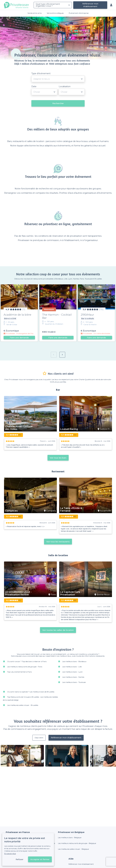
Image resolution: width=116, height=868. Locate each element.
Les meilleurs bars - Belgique (70, 837)
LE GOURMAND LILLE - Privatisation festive (18, 593)
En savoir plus (10, 853)
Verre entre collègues (55, 13)
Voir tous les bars (58, 458)
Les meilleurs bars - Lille (72, 667)
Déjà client (39, 738)
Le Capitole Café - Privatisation (71, 593)
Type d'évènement (41, 73)
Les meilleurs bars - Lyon (72, 672)
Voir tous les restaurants (58, 542)
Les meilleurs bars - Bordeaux (74, 661)
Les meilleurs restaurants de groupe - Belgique (77, 843)
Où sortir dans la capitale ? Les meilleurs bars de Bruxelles (31, 692)
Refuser (20, 859)
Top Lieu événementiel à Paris (19, 672)
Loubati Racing (69, 429)
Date (34, 86)
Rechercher (58, 103)
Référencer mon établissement (90, 5)
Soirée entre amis (35, 13)
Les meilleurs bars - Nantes (73, 677)
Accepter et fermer (40, 859)
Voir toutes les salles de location (58, 630)
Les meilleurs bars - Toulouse (74, 682)
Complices (11, 511)
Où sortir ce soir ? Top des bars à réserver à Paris (27, 661)
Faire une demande (19, 338)
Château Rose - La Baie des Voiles (19, 428)
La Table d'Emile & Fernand (71, 510)
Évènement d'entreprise (79, 13)
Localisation (65, 86)
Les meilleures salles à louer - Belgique (73, 849)
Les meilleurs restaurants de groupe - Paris (25, 667)
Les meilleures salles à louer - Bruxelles (23, 705)
